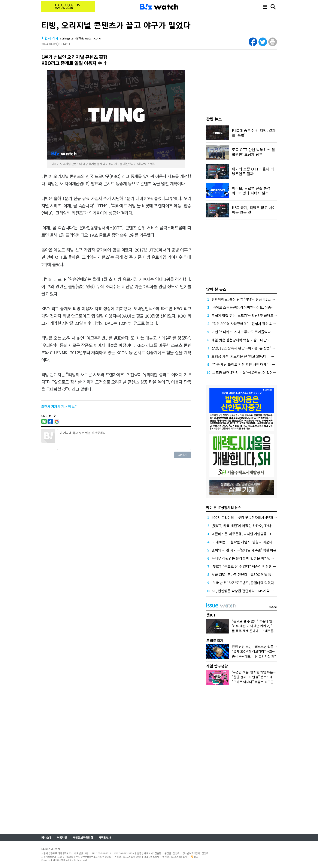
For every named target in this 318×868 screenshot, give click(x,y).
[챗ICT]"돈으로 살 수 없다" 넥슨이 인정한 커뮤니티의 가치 (254, 566)
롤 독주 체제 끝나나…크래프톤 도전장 (258, 631)
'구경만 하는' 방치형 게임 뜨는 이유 (256, 672)
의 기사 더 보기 (60, 406)
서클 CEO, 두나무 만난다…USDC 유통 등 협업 (245, 574)
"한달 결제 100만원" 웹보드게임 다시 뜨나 (261, 677)
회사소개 (46, 837)
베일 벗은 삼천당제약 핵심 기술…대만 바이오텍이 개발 (251, 340)
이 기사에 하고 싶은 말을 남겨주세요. (124, 439)
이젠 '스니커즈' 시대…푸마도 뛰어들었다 (241, 332)
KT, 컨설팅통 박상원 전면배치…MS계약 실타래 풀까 (249, 591)
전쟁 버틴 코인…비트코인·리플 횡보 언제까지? (263, 647)
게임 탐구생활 (217, 666)
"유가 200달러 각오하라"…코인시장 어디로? (262, 651)
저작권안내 (105, 837)
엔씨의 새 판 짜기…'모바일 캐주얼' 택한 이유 (244, 550)
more (273, 607)
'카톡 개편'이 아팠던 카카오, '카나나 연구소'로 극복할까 (270, 626)
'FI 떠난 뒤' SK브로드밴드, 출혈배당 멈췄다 (243, 583)
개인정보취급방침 (83, 837)
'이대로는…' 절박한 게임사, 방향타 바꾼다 (242, 542)
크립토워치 (215, 640)
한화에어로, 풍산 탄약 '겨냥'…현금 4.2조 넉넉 (245, 299)
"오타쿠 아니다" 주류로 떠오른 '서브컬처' (260, 682)
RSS (194, 857)
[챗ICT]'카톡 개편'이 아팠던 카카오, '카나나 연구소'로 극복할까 (257, 526)
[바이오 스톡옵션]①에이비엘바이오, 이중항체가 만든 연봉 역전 (257, 307)
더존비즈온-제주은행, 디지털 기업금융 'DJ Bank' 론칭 (251, 534)
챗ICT (211, 615)
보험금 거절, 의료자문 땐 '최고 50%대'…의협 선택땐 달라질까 (256, 356)
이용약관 (62, 837)
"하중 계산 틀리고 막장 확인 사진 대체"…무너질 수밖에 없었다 (257, 364)
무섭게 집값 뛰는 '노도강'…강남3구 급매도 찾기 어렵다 (251, 315)
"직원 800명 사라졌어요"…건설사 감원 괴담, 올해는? (250, 324)
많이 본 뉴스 (216, 289)
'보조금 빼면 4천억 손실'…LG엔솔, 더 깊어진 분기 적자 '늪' (254, 372)
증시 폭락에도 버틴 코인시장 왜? (254, 656)
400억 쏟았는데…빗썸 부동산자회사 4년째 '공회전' (249, 517)
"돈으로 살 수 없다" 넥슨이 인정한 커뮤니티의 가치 (266, 621)
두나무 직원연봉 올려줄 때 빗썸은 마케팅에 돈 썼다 (248, 558)
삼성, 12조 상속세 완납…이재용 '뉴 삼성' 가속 (245, 348)
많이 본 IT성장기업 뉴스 (224, 508)
